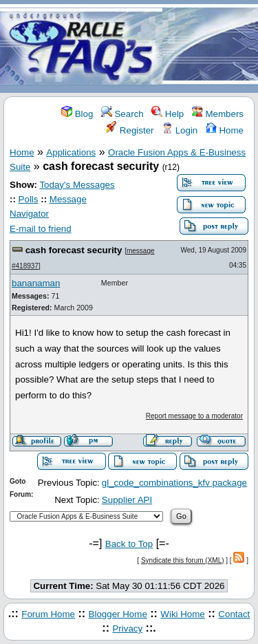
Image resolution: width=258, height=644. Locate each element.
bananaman (36, 283)
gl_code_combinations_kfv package (174, 483)
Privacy (127, 629)
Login (180, 130)
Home (225, 130)
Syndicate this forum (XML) (183, 560)
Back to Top (129, 544)
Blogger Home (118, 614)
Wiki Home (182, 614)
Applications (71, 152)
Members (218, 114)
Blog (77, 114)
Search (122, 114)
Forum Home (48, 614)
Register (130, 130)
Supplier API (127, 500)
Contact (234, 614)
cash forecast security (74, 250)
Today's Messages (77, 185)
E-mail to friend (41, 229)
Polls (29, 199)
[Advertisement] (210, 47)
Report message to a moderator (194, 416)
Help (168, 114)
